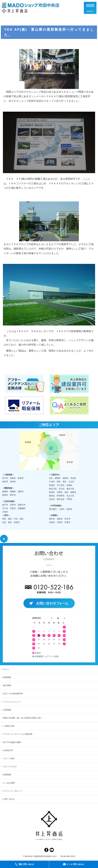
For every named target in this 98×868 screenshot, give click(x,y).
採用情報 (7, 775)
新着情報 (7, 677)
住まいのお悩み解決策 (13, 693)
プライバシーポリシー (13, 791)
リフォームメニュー (12, 702)
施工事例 (7, 685)
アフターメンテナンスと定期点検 (18, 734)
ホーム (6, 669)
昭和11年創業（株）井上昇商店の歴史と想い (23, 718)
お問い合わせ (9, 799)
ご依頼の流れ (9, 726)
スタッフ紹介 (9, 758)
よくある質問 (9, 783)
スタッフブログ (10, 767)
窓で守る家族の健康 (12, 742)
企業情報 (7, 710)
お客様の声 (8, 750)
